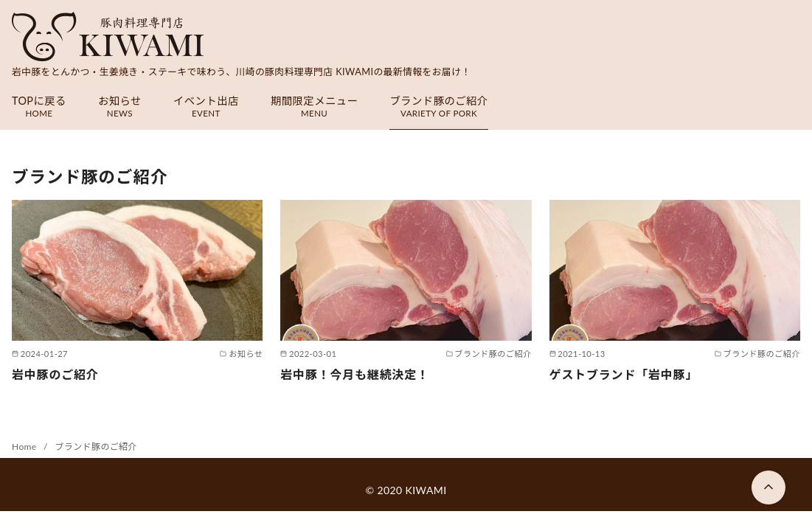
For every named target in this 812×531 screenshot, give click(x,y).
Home (25, 447)
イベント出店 (206, 107)
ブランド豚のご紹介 (438, 107)
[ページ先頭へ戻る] (768, 487)
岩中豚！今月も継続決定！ (355, 374)
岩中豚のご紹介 (55, 374)
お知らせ (120, 107)
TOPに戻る (39, 107)
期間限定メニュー (314, 107)
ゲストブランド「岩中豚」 (624, 374)
